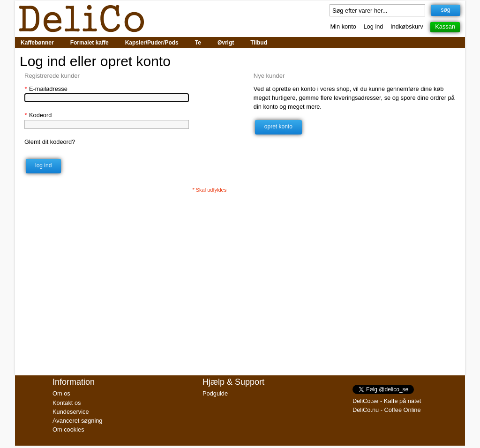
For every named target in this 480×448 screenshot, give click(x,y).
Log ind (374, 26)
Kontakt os (67, 403)
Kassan (445, 26)
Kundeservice (71, 412)
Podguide (215, 393)
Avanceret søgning (77, 421)
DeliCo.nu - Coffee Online (387, 410)
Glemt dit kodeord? (50, 142)
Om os (61, 393)
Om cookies (68, 429)
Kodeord (38, 115)
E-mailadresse (46, 89)
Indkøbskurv (407, 26)
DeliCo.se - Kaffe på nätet (387, 401)
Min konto (343, 26)
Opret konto (278, 127)
